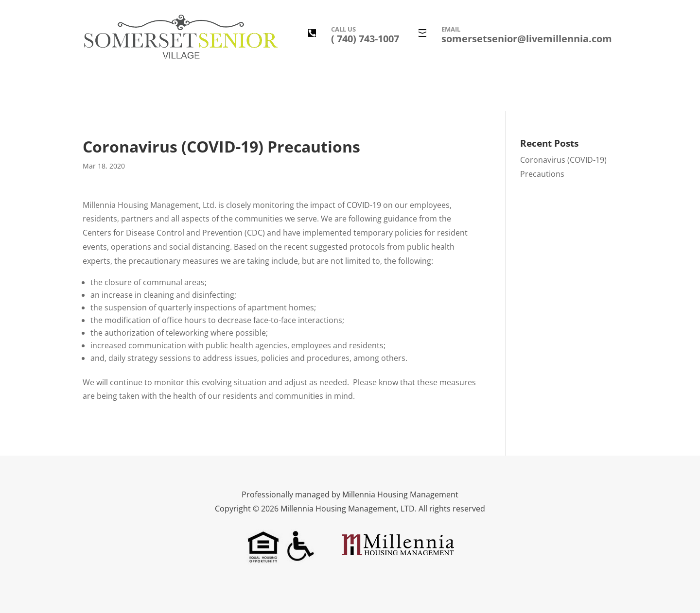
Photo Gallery (312, 94)
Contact (503, 94)
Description (203, 94)
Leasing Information (439, 94)
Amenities (256, 94)
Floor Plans (370, 94)
